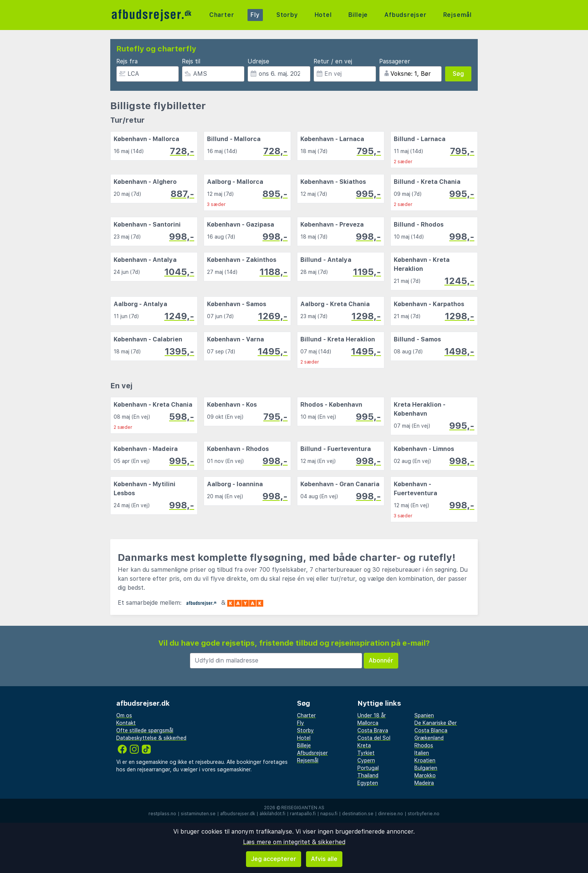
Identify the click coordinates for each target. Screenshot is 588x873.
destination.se (358, 814)
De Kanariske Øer (436, 723)
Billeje (358, 15)
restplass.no (162, 814)
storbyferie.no (424, 814)
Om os (124, 715)
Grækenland (429, 738)
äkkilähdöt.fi (272, 814)
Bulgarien (426, 768)
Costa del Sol (374, 738)
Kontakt (126, 723)
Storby (287, 15)
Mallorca (368, 723)
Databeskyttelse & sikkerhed (151, 738)
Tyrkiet (366, 753)
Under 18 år (372, 715)
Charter (222, 15)
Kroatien (425, 760)
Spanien (424, 715)
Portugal (368, 768)
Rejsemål (457, 15)
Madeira (424, 783)
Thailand (368, 775)
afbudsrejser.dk (238, 814)
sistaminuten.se (198, 814)
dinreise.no (391, 814)
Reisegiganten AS (303, 808)
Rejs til (191, 61)
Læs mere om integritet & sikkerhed (294, 842)
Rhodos (424, 745)
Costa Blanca (431, 730)
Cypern (366, 760)
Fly (255, 15)
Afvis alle (324, 859)
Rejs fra (127, 61)
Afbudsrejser (406, 15)
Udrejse (258, 61)
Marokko (425, 775)
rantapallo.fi (303, 814)
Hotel (323, 15)
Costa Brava (373, 730)
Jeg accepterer (274, 859)
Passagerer (395, 61)
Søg (458, 74)
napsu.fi (329, 814)
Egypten (368, 783)
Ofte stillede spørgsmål (145, 730)
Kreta (364, 745)
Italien (422, 753)
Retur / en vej (333, 61)
